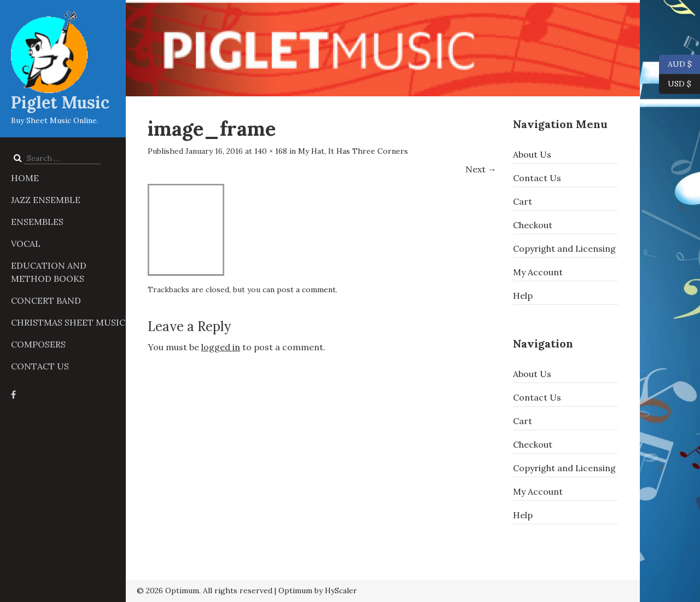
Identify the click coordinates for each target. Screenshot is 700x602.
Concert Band (46, 300)
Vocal (26, 244)
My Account (538, 272)
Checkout (533, 225)
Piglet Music (60, 102)
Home (25, 178)
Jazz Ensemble (46, 200)
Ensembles (37, 222)
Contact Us (40, 366)
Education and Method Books (49, 272)
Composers (38, 344)
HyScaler (341, 591)
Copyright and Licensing (564, 248)
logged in (221, 347)
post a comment (306, 290)
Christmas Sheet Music (68, 322)
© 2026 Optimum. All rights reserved (205, 591)
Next (481, 169)
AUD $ (675, 65)
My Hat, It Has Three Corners (353, 151)
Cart (523, 201)
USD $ (679, 84)
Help (523, 296)
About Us (532, 154)
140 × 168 (271, 151)
